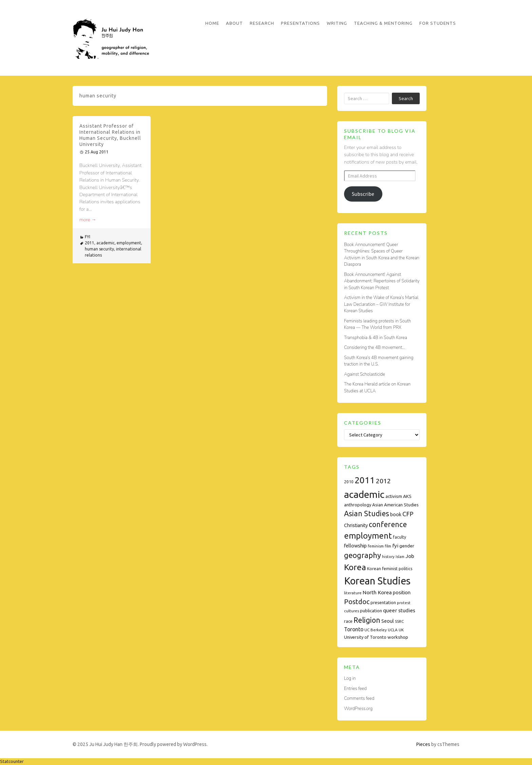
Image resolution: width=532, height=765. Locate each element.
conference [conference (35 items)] (388, 524)
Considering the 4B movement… (375, 348)
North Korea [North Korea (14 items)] (377, 592)
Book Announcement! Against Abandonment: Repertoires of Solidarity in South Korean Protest (382, 281)
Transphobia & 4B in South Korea (376, 338)
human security (99, 249)
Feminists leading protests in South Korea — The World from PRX (377, 324)
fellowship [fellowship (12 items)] (355, 546)
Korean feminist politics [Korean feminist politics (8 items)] (390, 569)
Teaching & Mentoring (383, 23)
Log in (350, 678)
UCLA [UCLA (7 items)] (393, 630)
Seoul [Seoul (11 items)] (388, 621)
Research (262, 23)
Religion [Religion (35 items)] (367, 620)
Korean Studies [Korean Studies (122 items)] (377, 581)
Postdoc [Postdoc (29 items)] (357, 602)
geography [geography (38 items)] (363, 555)
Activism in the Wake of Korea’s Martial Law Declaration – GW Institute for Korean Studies (381, 304)
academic (106, 243)
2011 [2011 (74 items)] (365, 480)
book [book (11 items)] (396, 515)
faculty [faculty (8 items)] (400, 537)
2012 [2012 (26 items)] (383, 481)
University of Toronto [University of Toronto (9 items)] (365, 637)
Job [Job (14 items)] (410, 556)
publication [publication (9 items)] (371, 611)
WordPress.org (358, 709)
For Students (438, 23)
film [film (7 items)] (388, 546)
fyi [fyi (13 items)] (395, 546)
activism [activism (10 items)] (394, 496)
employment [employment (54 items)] (368, 536)
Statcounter (12, 761)
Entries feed (355, 689)
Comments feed (359, 698)
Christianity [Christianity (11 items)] (356, 525)
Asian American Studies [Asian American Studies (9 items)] (395, 505)
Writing (337, 23)
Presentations (300, 23)
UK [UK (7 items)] (401, 630)
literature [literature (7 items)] (353, 593)
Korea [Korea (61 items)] (355, 567)
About (234, 23)
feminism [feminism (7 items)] (376, 546)
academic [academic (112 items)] (364, 494)
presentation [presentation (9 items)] (383, 602)
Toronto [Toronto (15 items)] (354, 629)
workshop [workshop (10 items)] (398, 637)
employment (129, 243)
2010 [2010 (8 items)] (349, 482)
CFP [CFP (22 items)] (408, 514)
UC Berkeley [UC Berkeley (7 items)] (376, 630)
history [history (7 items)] (388, 556)
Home (212, 23)
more (88, 220)
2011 (90, 243)
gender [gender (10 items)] (407, 546)
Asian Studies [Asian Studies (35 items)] (367, 514)
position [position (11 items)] (402, 593)
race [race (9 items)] (348, 621)
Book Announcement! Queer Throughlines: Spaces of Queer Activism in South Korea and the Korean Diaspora (382, 255)
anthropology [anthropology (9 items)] (358, 505)
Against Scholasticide (365, 374)
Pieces (423, 744)
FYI (88, 237)
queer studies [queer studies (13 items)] (399, 610)
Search (406, 98)
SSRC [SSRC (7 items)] (399, 621)
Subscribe (363, 194)
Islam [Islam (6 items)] (400, 557)
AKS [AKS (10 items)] (407, 496)
